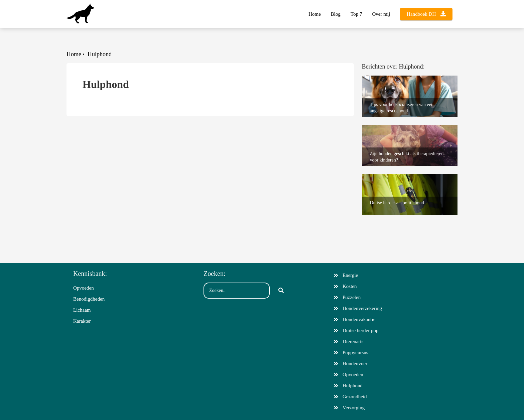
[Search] (281, 291)
